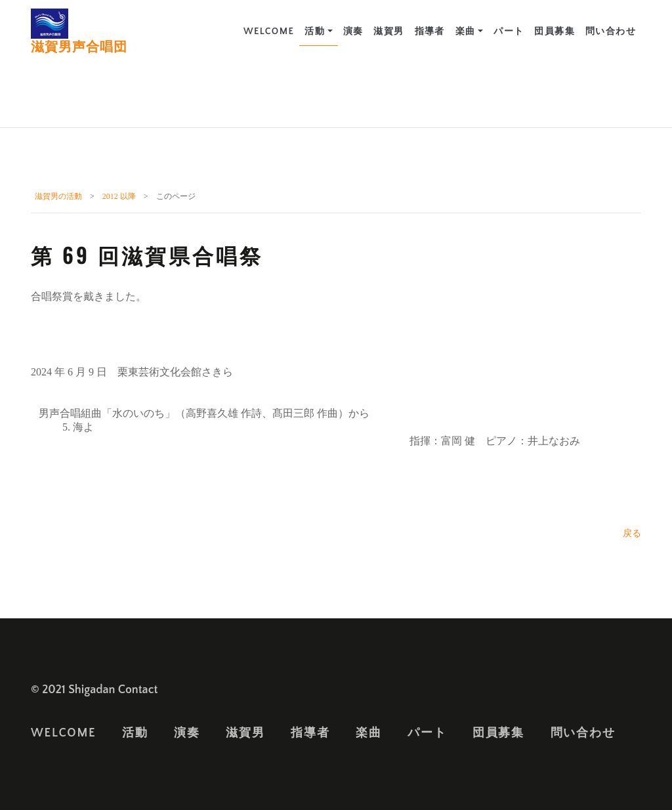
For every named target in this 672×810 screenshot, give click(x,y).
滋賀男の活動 (58, 196)
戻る (632, 533)
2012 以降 (119, 196)
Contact (138, 690)
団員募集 (555, 32)
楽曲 (466, 32)
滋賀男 (388, 32)
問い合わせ (611, 32)
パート (509, 32)
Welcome (269, 32)
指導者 (430, 32)
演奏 (353, 32)
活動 (315, 32)
